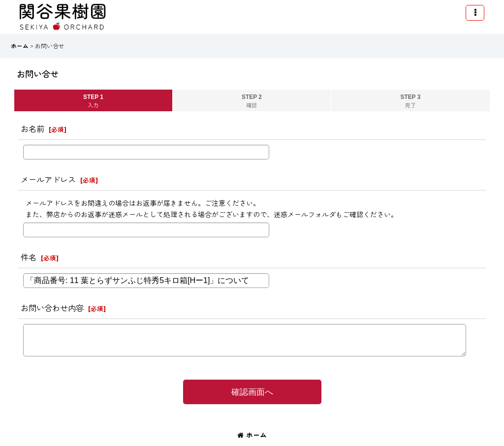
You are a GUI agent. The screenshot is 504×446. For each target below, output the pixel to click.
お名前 (32, 129)
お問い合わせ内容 (52, 308)
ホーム (252, 435)
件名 (29, 257)
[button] (475, 13)
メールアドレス (48, 180)
